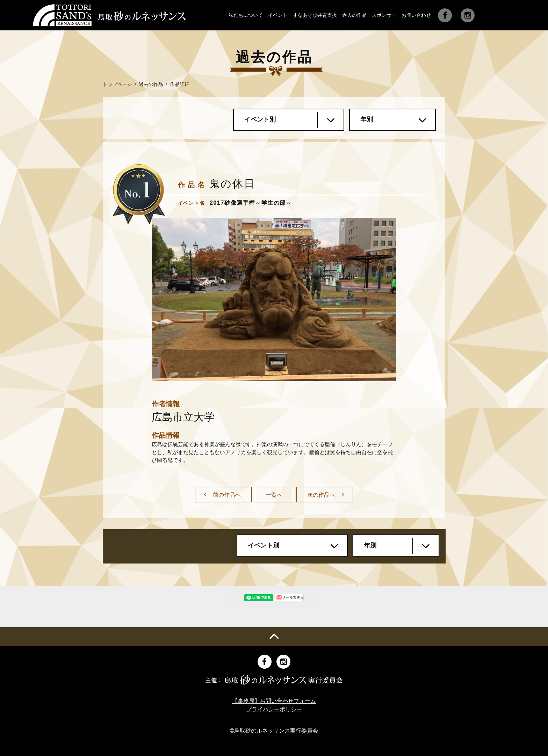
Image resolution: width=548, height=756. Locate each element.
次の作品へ (321, 495)
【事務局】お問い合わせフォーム (274, 701)
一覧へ (274, 495)
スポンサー (384, 15)
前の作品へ (227, 495)
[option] (274, 300)
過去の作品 (354, 15)
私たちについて (246, 15)
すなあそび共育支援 (315, 15)
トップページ (117, 84)
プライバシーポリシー (274, 709)
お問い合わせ (416, 15)
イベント (278, 15)
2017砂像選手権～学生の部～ (251, 203)
